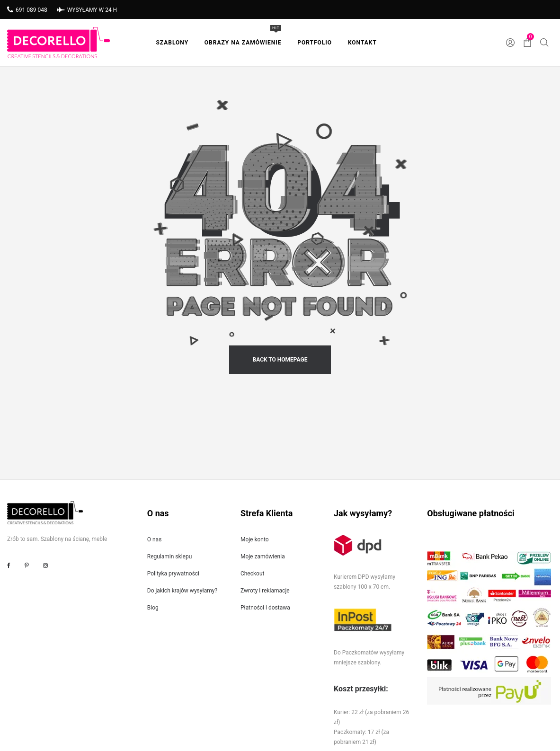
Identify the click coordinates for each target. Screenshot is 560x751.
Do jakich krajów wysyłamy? (182, 591)
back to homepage (280, 360)
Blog (153, 608)
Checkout (253, 574)
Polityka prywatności (173, 574)
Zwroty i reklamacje (265, 591)
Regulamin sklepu (170, 557)
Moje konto (255, 539)
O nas (155, 539)
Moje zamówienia (263, 557)
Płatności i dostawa (265, 608)
